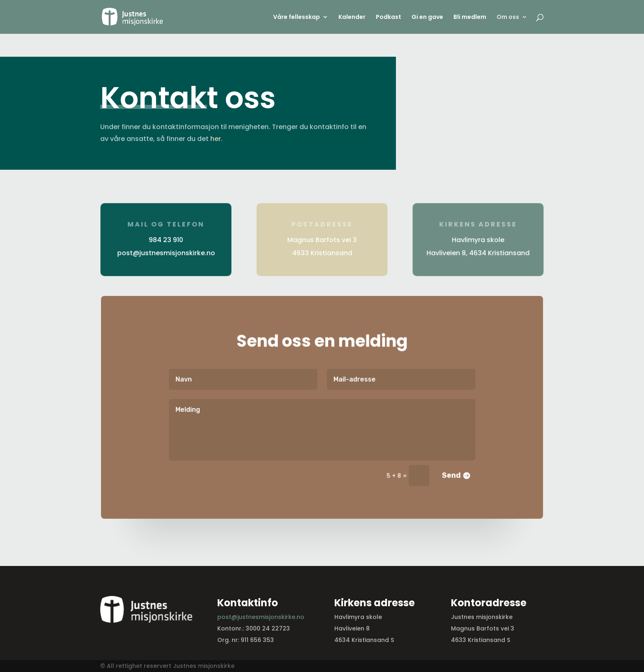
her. (216, 139)
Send (449, 474)
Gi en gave (427, 17)
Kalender (352, 17)
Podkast (389, 17)
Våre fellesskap (297, 17)
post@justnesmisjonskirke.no (261, 617)
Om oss (508, 17)
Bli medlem (470, 17)
